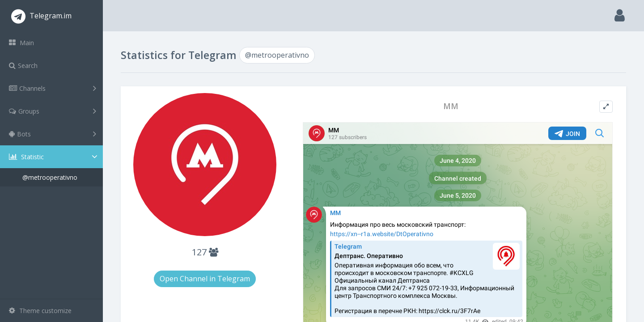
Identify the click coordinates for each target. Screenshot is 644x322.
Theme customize (40, 311)
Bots (53, 134)
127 (205, 252)
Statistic (54, 157)
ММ (451, 106)
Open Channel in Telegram (205, 279)
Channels (53, 88)
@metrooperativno (50, 177)
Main (21, 43)
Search (23, 66)
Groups (53, 111)
